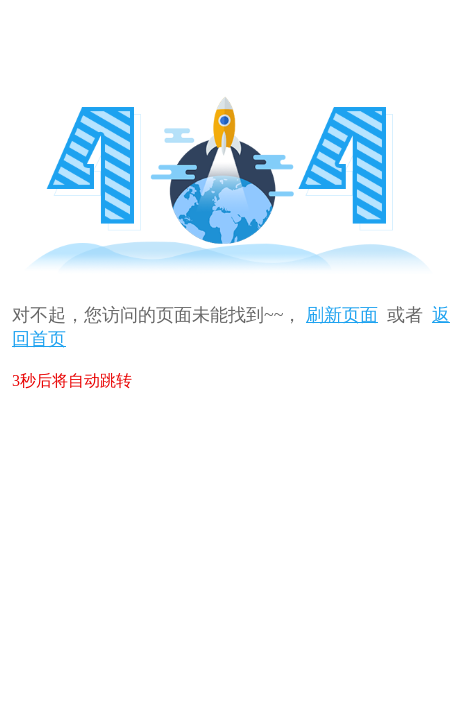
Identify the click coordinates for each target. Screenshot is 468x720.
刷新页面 (342, 315)
